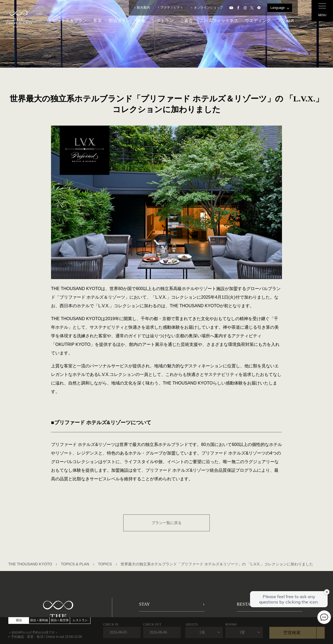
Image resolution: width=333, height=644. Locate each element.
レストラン (163, 21)
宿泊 (19, 620)
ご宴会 (186, 21)
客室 (97, 21)
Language (278, 8)
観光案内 (143, 8)
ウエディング (258, 21)
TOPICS (105, 564)
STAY (146, 606)
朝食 (141, 21)
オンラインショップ (208, 8)
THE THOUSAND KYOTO (30, 564)
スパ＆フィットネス (219, 21)
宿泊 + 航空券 (60, 620)
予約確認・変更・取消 (27, 637)
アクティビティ (172, 8)
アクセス (286, 21)
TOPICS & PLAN (75, 564)
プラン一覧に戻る (166, 523)
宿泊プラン (119, 21)
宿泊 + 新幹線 (39, 620)
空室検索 (292, 633)
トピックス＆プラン (67, 21)
